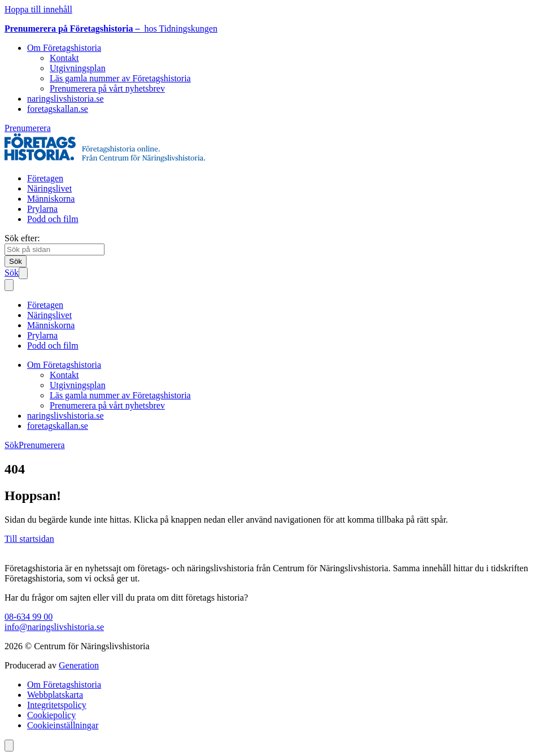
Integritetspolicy (57, 705)
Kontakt (64, 58)
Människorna (51, 199)
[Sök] (16, 261)
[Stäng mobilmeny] (9, 285)
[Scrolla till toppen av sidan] (9, 746)
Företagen (45, 178)
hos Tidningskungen (111, 29)
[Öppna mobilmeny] (23, 273)
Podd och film (53, 219)
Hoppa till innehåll (38, 9)
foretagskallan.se (58, 109)
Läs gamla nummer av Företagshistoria (120, 78)
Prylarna (42, 209)
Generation (79, 665)
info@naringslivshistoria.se (54, 627)
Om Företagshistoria (64, 48)
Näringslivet (49, 188)
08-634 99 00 (29, 617)
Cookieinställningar (63, 725)
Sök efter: (22, 238)
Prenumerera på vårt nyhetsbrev (107, 88)
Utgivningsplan (78, 68)
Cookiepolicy (51, 715)
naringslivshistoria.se (66, 99)
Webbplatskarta (55, 695)
